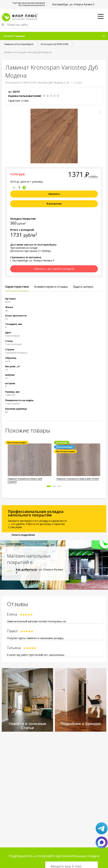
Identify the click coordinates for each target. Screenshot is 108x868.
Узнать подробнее (23, 535)
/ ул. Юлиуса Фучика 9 (39, 571)
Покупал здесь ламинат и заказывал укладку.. (36, 638)
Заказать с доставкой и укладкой (54, 269)
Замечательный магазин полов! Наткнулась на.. (37, 621)
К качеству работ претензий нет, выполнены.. (36, 655)
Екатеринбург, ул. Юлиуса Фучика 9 (73, 4)
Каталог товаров (14, 36)
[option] (30, 462)
